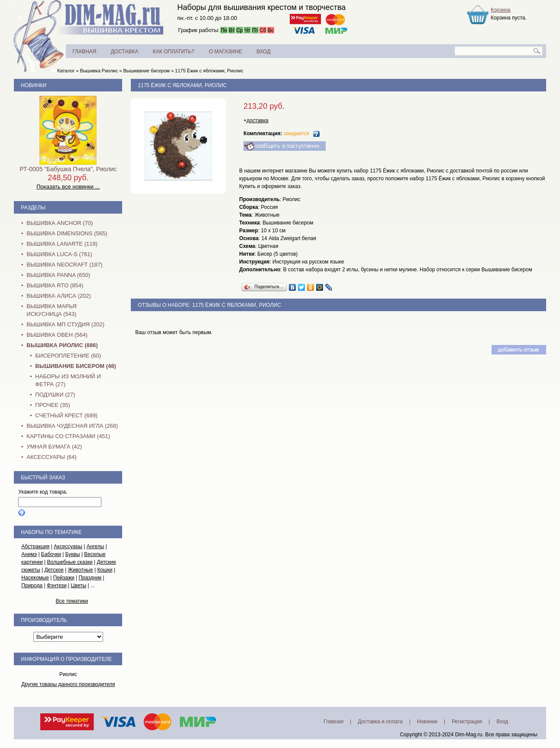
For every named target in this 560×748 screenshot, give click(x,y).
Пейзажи (64, 578)
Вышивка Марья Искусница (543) (51, 310)
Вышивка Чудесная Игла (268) (72, 426)
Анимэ (29, 554)
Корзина (501, 10)
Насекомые (35, 578)
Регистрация (467, 722)
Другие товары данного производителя (68, 684)
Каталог (66, 71)
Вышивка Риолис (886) (62, 345)
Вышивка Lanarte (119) (62, 244)
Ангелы (95, 546)
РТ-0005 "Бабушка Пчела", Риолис (68, 169)
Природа (32, 585)
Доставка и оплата (380, 722)
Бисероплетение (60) (68, 356)
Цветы (79, 585)
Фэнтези (57, 585)
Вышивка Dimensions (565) (67, 233)
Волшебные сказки (70, 562)
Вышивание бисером (147, 71)
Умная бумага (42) (54, 447)
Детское (54, 570)
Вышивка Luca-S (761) (59, 254)
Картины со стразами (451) (68, 436)
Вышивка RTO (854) (55, 285)
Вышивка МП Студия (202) (65, 324)
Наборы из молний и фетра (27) (68, 380)
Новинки (34, 85)
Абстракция (35, 546)
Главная (333, 722)
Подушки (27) (55, 395)
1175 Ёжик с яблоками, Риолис (209, 71)
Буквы (73, 554)
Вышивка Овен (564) (57, 335)
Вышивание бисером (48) (76, 366)
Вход (502, 722)
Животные (81, 570)
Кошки (105, 570)
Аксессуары (68, 546)
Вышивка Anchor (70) (60, 223)
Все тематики (72, 601)
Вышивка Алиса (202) (59, 296)
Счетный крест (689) (66, 415)
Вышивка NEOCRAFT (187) (64, 265)
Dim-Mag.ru (469, 735)
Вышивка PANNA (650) (58, 275)
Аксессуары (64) (51, 457)
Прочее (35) (52, 405)
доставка (257, 120)
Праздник (90, 578)
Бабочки (51, 554)
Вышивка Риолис (99, 71)
